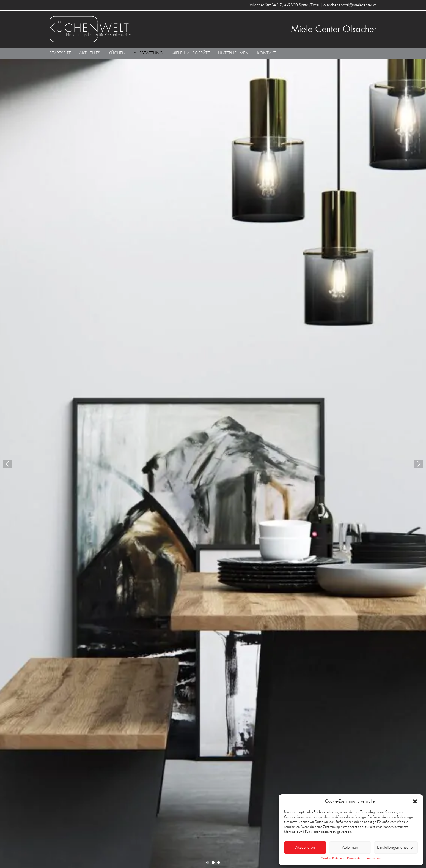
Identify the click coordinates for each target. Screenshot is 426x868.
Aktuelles (90, 53)
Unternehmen (233, 53)
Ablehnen (350, 847)
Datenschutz (355, 859)
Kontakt (266, 53)
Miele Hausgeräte (191, 53)
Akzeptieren (305, 847)
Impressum (374, 859)
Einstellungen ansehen (396, 847)
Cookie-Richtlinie (332, 859)
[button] (415, 801)
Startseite (60, 53)
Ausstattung (148, 53)
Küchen (117, 53)
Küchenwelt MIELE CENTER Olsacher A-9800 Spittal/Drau (129, 29)
